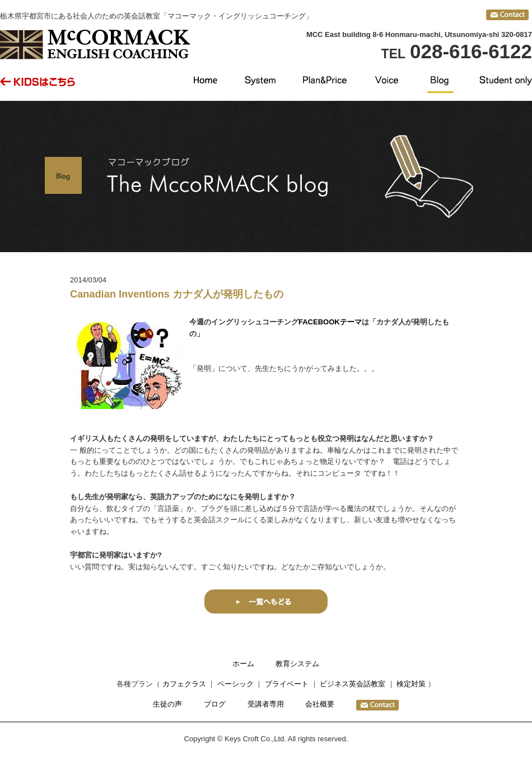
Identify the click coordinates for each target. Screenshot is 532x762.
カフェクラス (184, 684)
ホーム (243, 664)
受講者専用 (266, 704)
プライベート (287, 684)
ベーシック (235, 684)
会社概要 (320, 704)
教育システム (297, 664)
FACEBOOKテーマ (330, 322)
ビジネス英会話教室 (353, 684)
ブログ (215, 704)
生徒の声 (167, 704)
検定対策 (411, 684)
